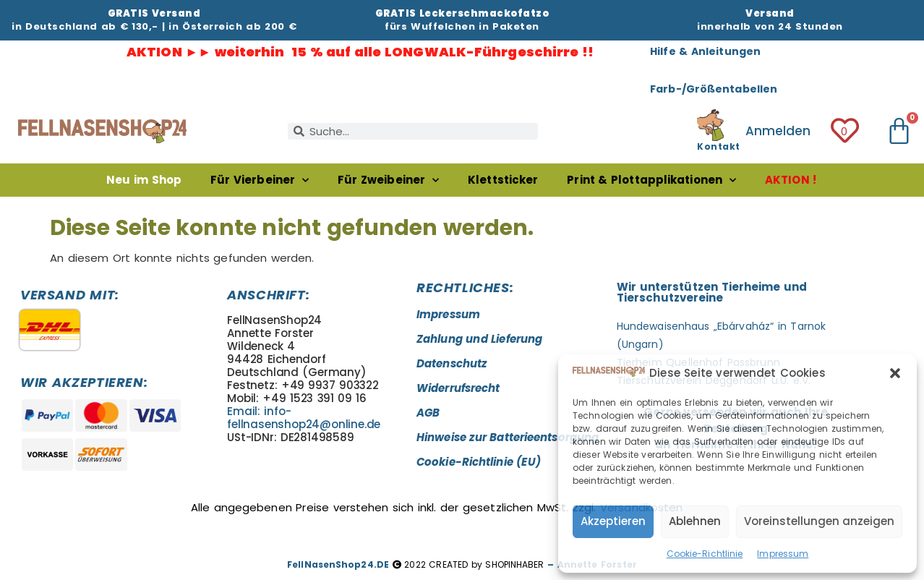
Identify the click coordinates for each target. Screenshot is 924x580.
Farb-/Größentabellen (714, 89)
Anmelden (778, 131)
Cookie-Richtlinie (705, 554)
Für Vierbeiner (260, 180)
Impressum (783, 554)
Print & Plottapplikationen (651, 180)
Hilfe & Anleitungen (705, 51)
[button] (895, 373)
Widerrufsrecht (458, 388)
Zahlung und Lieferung (479, 339)
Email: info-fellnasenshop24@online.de (304, 418)
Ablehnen (695, 521)
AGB (428, 413)
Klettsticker (503, 180)
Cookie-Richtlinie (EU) (479, 462)
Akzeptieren (613, 521)
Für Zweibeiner (388, 180)
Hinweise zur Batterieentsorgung (508, 437)
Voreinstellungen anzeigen (819, 521)
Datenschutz (452, 363)
